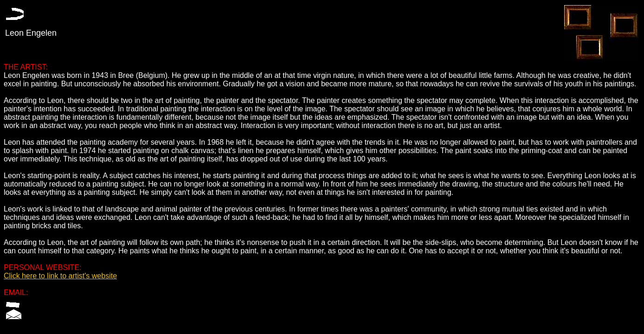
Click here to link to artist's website (60, 276)
